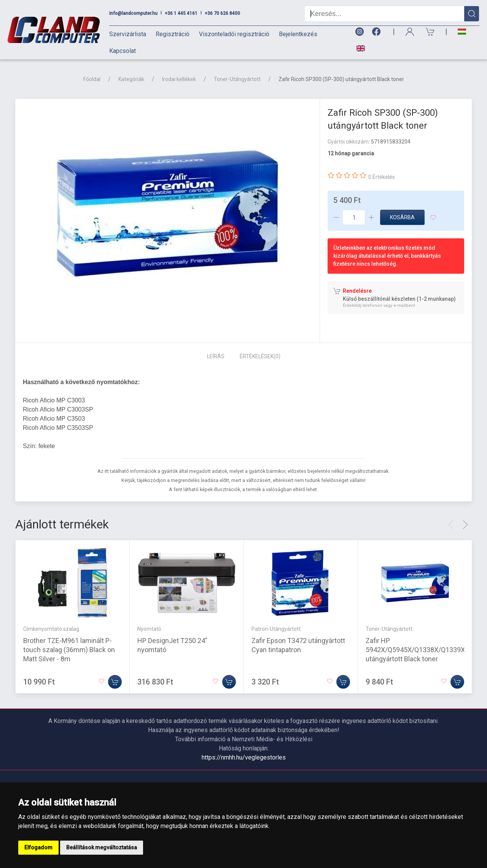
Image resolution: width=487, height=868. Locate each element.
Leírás (216, 356)
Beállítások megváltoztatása (102, 847)
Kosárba (402, 217)
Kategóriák (131, 79)
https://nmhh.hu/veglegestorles (244, 757)
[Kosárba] (115, 681)
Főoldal (92, 79)
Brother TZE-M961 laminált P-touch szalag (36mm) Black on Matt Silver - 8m (69, 649)
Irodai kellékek (179, 79)
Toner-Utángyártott (237, 79)
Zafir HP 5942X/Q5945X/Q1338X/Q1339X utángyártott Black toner (415, 649)
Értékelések (260, 356)
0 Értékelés (382, 177)
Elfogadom (38, 847)
